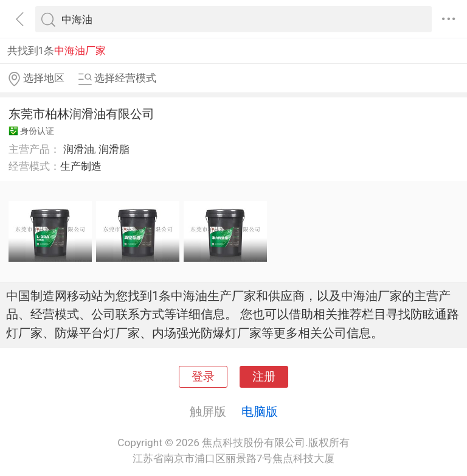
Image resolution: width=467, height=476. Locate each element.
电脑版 (260, 411)
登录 (203, 377)
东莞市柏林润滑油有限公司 (81, 114)
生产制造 (81, 166)
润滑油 (79, 149)
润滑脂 (114, 149)
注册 (264, 377)
